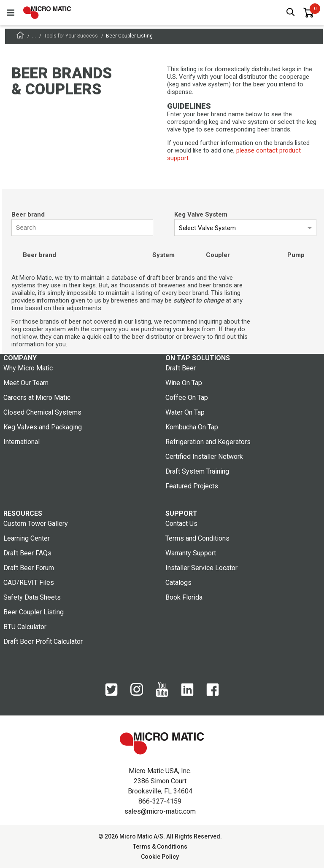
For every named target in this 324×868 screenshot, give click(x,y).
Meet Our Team (26, 383)
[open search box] (291, 13)
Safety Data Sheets (32, 597)
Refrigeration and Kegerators (208, 442)
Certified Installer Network (204, 457)
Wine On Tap (184, 383)
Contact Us (181, 524)
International (22, 442)
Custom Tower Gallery (36, 524)
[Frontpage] (20, 36)
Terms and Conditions (197, 538)
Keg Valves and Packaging (43, 427)
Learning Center (27, 538)
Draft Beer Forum (29, 568)
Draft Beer (181, 368)
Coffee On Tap (187, 398)
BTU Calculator (25, 627)
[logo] (47, 13)
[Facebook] (213, 694)
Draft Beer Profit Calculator (43, 642)
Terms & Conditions (160, 847)
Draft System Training (197, 471)
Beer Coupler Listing (34, 612)
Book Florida (184, 597)
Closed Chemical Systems (42, 412)
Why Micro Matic (28, 368)
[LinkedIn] (187, 694)
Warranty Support (191, 553)
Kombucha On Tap (192, 427)
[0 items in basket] (308, 13)
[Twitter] (111, 694)
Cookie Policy (160, 857)
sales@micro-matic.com (160, 811)
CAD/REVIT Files (29, 583)
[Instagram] (137, 694)
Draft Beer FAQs (27, 553)
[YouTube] (162, 695)
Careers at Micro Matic (37, 398)
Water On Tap (185, 412)
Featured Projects (192, 486)
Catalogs (178, 583)
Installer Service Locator (201, 568)
